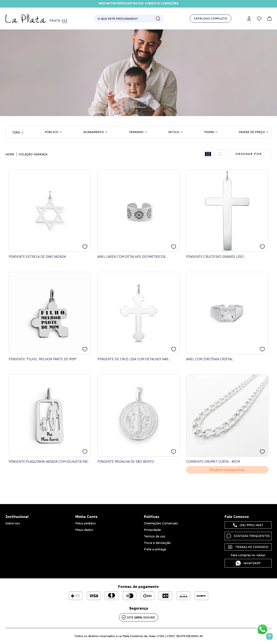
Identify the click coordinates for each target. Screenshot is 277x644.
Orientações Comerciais (161, 523)
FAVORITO (85, 247)
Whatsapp (248, 563)
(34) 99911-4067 (248, 525)
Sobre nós (13, 523)
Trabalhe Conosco (248, 547)
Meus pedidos (85, 523)
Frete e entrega (155, 549)
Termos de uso (155, 536)
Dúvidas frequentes (248, 536)
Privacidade (152, 530)
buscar (158, 19)
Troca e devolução (157, 543)
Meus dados (84, 530)
